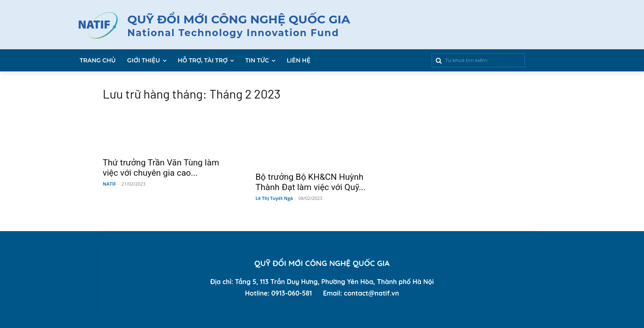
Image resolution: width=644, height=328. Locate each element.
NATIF (109, 184)
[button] (460, 60)
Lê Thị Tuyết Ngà (274, 198)
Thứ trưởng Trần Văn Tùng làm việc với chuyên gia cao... (161, 168)
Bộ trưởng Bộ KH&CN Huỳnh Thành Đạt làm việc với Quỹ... (310, 182)
